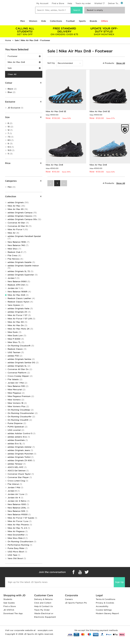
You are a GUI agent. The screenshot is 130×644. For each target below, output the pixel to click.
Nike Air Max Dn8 (24, 62)
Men (23, 21)
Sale (24, 68)
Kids (44, 21)
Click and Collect (43, 603)
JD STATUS (9, 610)
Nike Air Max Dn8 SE (56, 111)
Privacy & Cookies (105, 603)
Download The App (13, 613)
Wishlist (98, 3)
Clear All (12, 74)
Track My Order (42, 610)
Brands (93, 21)
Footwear (24, 56)
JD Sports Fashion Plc (76, 603)
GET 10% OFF (25, 31)
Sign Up (119, 582)
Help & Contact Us (44, 606)
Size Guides (9, 603)
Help (70, 3)
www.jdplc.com (45, 630)
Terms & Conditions (106, 599)
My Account (42, 3)
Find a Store (58, 3)
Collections (56, 21)
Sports (82, 21)
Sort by (51, 63)
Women (33, 21)
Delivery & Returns (43, 599)
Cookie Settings (104, 610)
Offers (104, 21)
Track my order (83, 3)
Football (70, 21)
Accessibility (102, 606)
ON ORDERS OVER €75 (64, 31)
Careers (69, 599)
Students (8, 599)
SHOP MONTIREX (104, 31)
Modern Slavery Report (107, 613)
